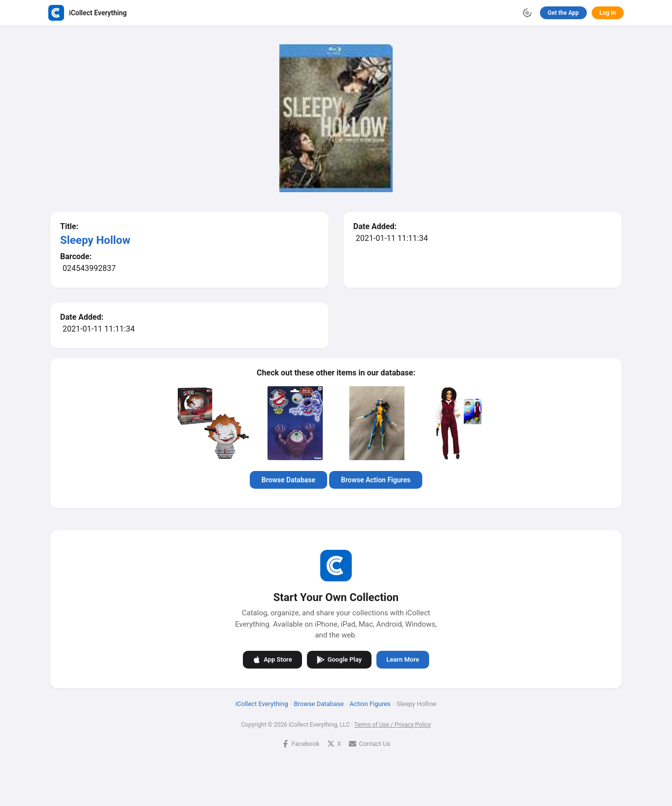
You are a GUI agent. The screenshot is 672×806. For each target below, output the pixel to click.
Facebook (301, 743)
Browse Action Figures (376, 480)
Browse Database (288, 480)
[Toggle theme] (527, 13)
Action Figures (370, 703)
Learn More (403, 659)
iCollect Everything (262, 703)
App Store (272, 659)
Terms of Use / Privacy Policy (393, 724)
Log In (608, 13)
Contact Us (370, 743)
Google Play (339, 659)
